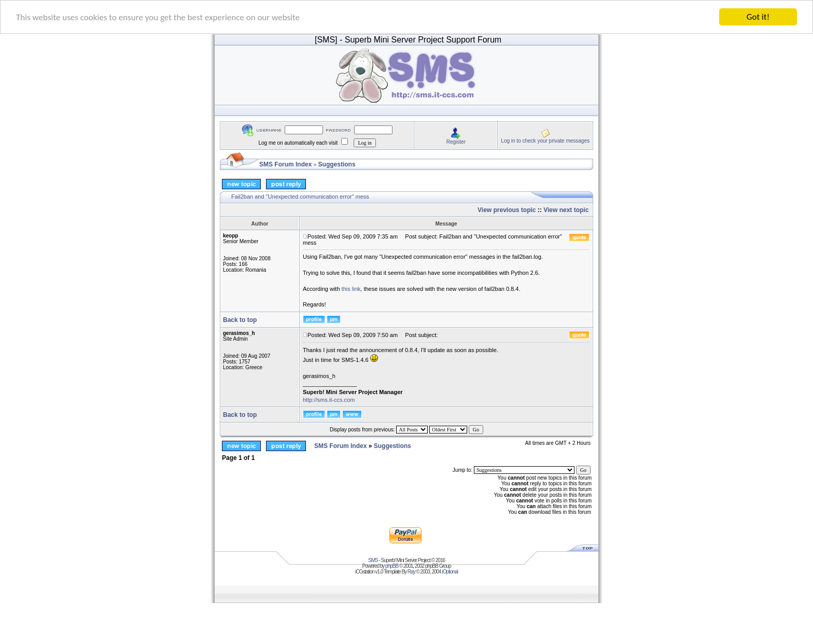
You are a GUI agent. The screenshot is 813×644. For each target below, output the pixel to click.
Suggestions (337, 164)
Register (456, 141)
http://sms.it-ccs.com (329, 400)
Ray (411, 572)
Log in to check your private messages (545, 140)
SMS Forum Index (285, 164)
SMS (373, 560)
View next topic (566, 210)
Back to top (240, 320)
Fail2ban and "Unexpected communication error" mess (300, 197)
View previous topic (507, 210)
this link (351, 288)
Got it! (758, 17)
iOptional (450, 572)
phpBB (392, 566)
